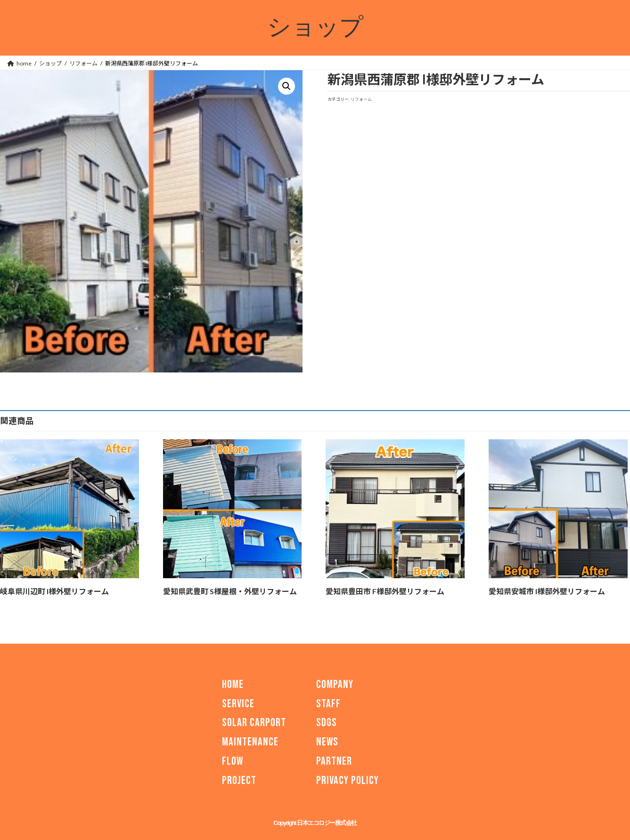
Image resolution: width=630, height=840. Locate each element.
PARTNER (334, 761)
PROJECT (239, 780)
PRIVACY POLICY (348, 780)
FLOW (233, 761)
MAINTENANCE (250, 742)
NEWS (327, 742)
